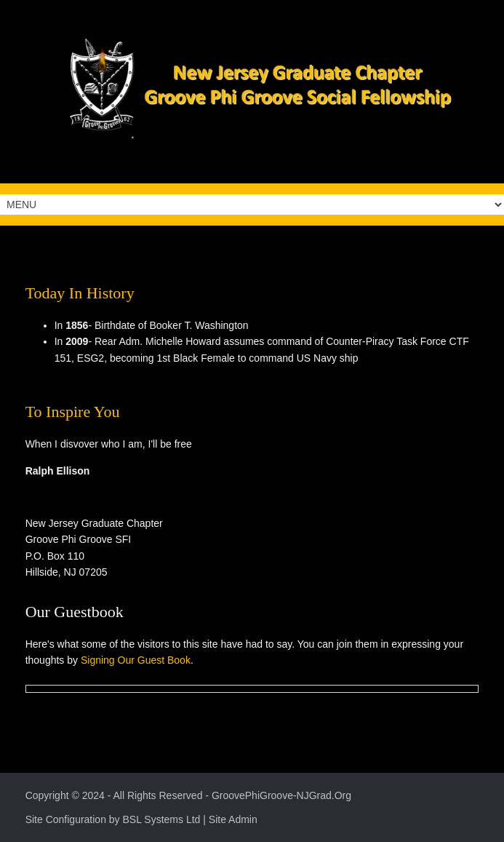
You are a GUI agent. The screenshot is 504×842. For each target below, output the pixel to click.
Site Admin (233, 819)
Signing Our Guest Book (136, 660)
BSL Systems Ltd (162, 819)
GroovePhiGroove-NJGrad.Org (281, 795)
